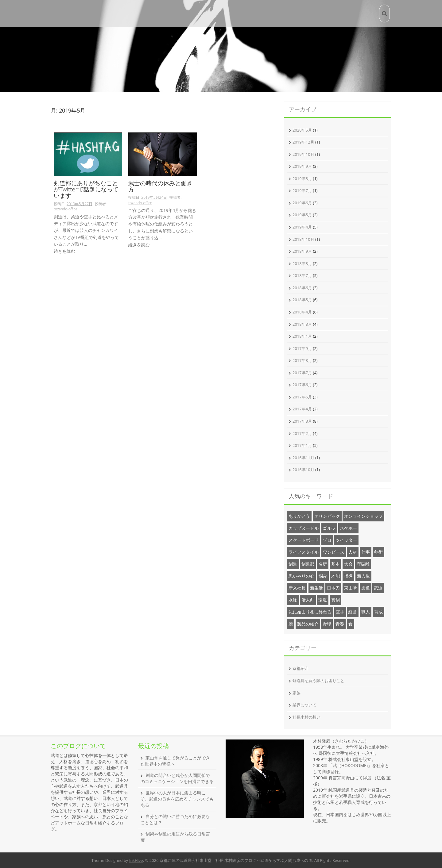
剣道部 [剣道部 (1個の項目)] (308, 564)
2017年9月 (302, 348)
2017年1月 (302, 445)
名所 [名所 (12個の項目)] (323, 564)
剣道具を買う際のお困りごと (318, 681)
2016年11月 (303, 458)
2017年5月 (302, 397)
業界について (304, 705)
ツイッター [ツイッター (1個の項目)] (346, 540)
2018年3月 (302, 324)
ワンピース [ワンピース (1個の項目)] (334, 552)
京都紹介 (300, 668)
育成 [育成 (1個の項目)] (378, 612)
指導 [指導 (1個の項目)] (348, 576)
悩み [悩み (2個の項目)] (323, 576)
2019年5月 (302, 215)
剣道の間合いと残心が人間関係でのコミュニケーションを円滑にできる (177, 778)
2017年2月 (302, 433)
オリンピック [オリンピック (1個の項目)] (327, 516)
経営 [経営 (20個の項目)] (353, 612)
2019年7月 (302, 190)
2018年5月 (302, 300)
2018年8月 (302, 263)
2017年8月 (302, 360)
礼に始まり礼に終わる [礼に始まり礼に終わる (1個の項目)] (310, 612)
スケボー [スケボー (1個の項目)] (348, 528)
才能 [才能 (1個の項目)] (335, 576)
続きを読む (64, 251)
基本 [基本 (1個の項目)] (335, 564)
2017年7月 (302, 373)
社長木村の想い (306, 717)
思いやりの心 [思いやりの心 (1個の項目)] (301, 576)
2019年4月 (302, 227)
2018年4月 (302, 312)
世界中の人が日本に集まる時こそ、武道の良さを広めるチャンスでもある (177, 799)
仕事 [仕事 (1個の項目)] (366, 552)
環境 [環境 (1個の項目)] (323, 600)
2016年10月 (303, 470)
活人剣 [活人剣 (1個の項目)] (308, 600)
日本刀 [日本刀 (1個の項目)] (333, 588)
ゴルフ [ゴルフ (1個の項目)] (329, 528)
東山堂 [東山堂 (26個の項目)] (351, 588)
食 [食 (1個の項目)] (351, 624)
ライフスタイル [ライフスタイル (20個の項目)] (304, 552)
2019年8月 (302, 179)
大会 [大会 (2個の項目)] (348, 564)
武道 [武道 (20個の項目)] (378, 588)
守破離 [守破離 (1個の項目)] (363, 564)
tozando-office (66, 209)
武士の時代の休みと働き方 (160, 187)
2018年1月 (302, 336)
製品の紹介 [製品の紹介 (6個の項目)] (308, 624)
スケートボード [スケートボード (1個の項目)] (304, 540)
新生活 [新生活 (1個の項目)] (316, 588)
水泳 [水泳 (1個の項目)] (293, 600)
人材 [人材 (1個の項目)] (353, 552)
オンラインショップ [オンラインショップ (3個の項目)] (363, 516)
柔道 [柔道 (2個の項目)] (366, 588)
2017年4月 (302, 409)
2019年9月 (302, 166)
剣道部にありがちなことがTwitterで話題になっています (86, 190)
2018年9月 (302, 251)
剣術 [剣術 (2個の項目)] (378, 552)
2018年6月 (302, 288)
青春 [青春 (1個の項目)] (340, 624)
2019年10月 (303, 154)
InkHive (136, 860)
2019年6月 (302, 203)
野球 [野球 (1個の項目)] (327, 624)
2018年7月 (302, 275)
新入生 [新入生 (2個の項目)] (363, 576)
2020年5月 (302, 130)
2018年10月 (303, 239)
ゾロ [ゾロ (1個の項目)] (327, 540)
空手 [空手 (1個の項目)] (340, 612)
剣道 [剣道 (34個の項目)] (293, 564)
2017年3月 (302, 421)
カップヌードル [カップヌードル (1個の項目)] (304, 528)
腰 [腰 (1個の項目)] (291, 624)
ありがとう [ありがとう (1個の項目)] (299, 516)
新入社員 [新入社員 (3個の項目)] (297, 588)
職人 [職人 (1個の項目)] (366, 612)
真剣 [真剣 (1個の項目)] (335, 600)
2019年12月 (303, 142)
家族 (297, 693)
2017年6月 (302, 385)
